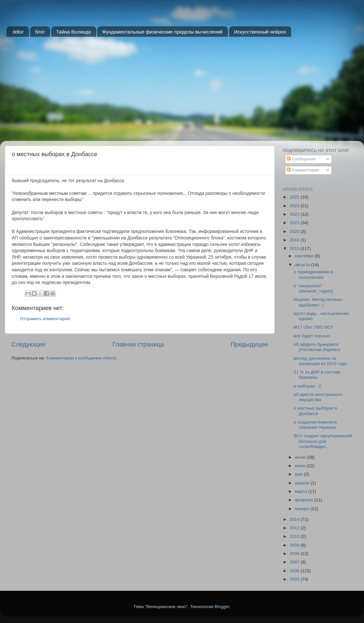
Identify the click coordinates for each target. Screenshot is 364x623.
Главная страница (138, 344)
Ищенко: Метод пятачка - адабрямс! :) (319, 302)
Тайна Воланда (74, 32)
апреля (303, 483)
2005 (295, 579)
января (303, 509)
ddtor (18, 32)
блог (40, 32)
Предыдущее (249, 344)
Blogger (222, 607)
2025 (295, 197)
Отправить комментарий (45, 319)
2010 (295, 536)
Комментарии (303, 170)
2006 (295, 571)
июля (301, 457)
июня (301, 466)
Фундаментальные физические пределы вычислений (162, 32)
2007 (295, 562)
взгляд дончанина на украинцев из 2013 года (320, 361)
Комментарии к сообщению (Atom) (81, 358)
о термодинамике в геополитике (313, 274)
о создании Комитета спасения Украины (315, 425)
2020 (295, 231)
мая (299, 474)
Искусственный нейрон (260, 32)
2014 (295, 519)
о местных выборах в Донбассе (315, 411)
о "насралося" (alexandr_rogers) (314, 288)
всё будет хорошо (312, 336)
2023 (295, 206)
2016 (295, 240)
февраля (305, 500)
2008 (295, 554)
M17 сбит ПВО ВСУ (313, 327)
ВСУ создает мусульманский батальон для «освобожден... (323, 441)
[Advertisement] (182, 92)
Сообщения (301, 159)
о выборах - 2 (308, 386)
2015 (295, 248)
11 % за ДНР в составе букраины (317, 375)
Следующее (29, 344)
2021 (295, 223)
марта (301, 491)
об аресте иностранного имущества (318, 397)
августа (303, 265)
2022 (295, 214)
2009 (295, 545)
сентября (305, 256)
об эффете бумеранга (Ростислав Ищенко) (317, 347)
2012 (295, 528)
